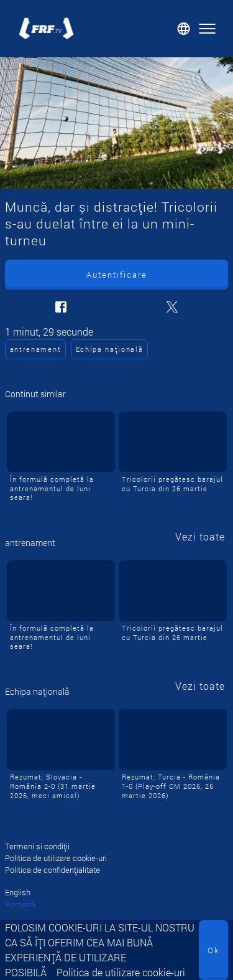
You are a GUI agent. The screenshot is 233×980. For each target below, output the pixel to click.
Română (20, 904)
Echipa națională (110, 349)
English (18, 892)
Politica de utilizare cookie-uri (121, 972)
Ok (213, 950)
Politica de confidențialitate (53, 870)
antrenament (35, 349)
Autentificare (117, 275)
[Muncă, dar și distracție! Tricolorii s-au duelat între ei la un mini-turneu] (116, 123)
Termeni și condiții (37, 846)
